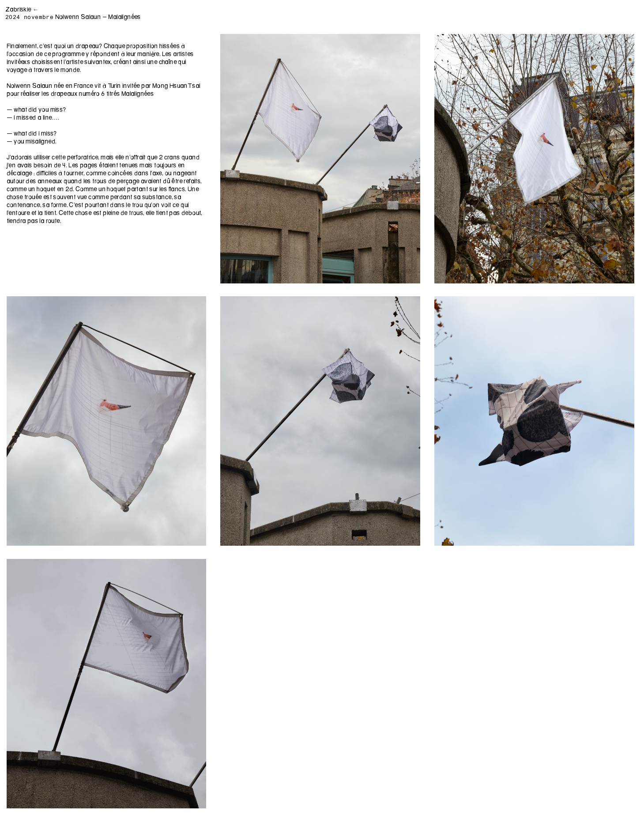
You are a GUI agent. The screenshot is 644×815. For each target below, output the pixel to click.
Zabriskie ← (22, 9)
